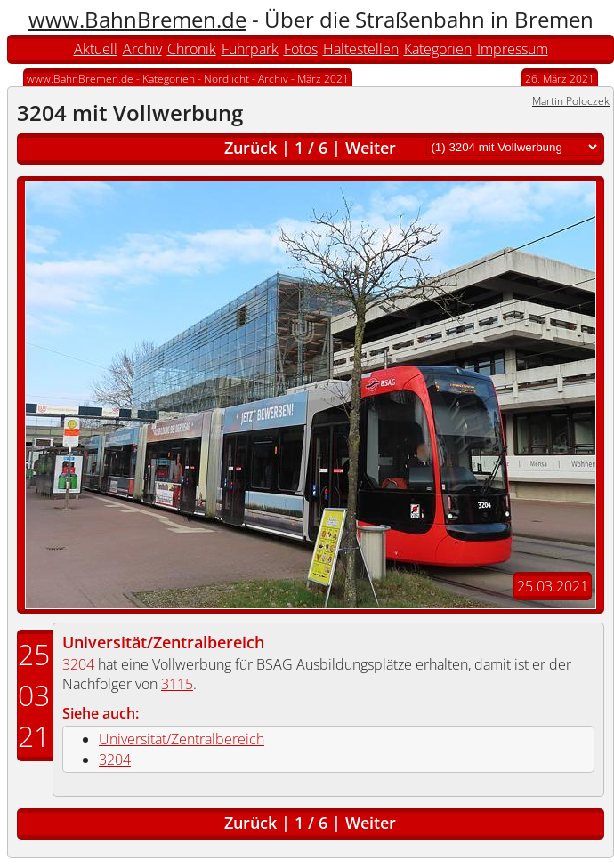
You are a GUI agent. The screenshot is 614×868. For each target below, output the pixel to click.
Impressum (513, 49)
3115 (177, 684)
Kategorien (438, 49)
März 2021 (323, 79)
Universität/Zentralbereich (163, 642)
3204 (78, 664)
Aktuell (96, 49)
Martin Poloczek (571, 101)
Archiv (142, 49)
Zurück (250, 148)
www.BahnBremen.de (137, 19)
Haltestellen (361, 49)
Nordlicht (226, 79)
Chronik (192, 49)
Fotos (301, 49)
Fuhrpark (250, 49)
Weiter (371, 148)
